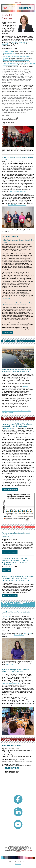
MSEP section (28, 633)
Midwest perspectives (9, 53)
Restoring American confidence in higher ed (16, 60)
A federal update (8, 51)
